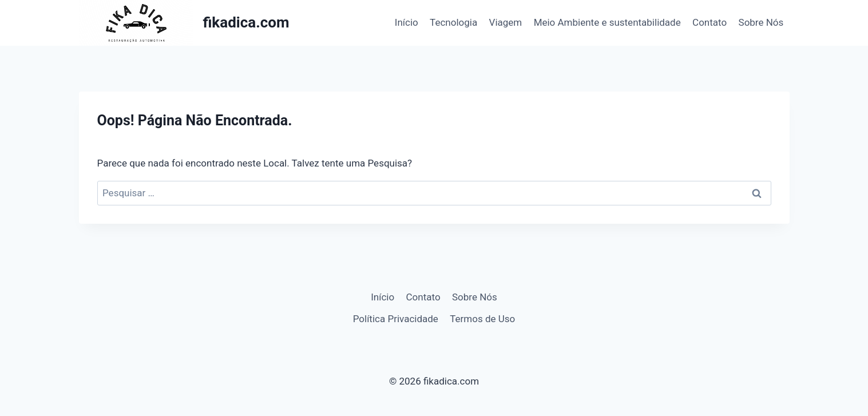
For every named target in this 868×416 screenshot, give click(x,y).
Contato (710, 22)
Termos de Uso (482, 319)
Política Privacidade (396, 319)
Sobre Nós (761, 22)
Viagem (506, 22)
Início (407, 22)
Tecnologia (453, 22)
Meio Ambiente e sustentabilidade (607, 22)
